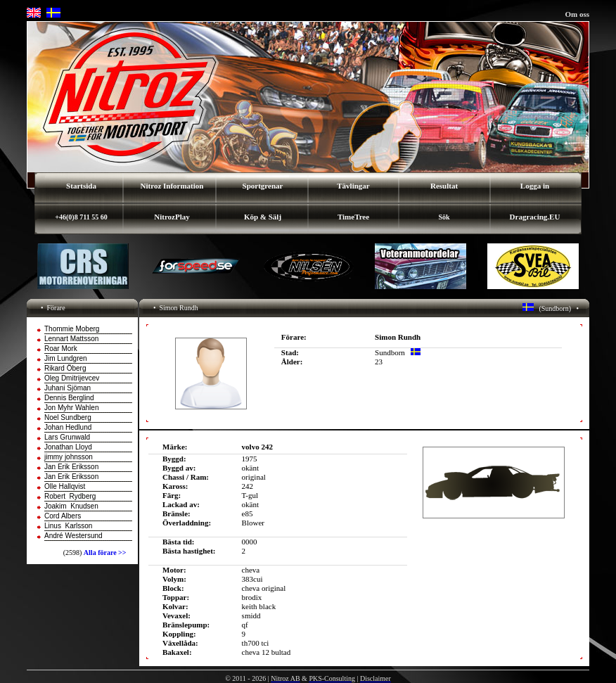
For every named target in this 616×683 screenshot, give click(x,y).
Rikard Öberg (65, 368)
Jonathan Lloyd (68, 447)
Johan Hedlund (68, 427)
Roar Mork (61, 349)
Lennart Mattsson (71, 339)
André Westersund (73, 536)
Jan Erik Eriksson (71, 467)
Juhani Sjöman (68, 388)
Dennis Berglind (69, 398)
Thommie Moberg (72, 329)
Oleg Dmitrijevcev (72, 378)
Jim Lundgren (66, 358)
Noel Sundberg (68, 417)
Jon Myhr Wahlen (71, 408)
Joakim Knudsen (71, 506)
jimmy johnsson (69, 457)
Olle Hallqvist (65, 486)
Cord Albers (63, 516)
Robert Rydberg (70, 496)
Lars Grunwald (67, 437)
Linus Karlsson (68, 526)
